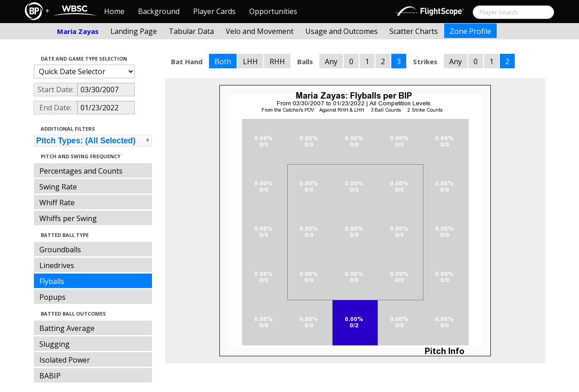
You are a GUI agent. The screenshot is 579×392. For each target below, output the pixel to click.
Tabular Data (191, 31)
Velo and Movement (260, 31)
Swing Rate (58, 187)
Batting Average (67, 328)
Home (114, 11)
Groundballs (60, 250)
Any (331, 61)
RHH (277, 61)
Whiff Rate (57, 203)
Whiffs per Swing (68, 218)
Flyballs (52, 281)
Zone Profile (470, 31)
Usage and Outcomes (342, 31)
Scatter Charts (414, 31)
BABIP (50, 376)
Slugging (55, 344)
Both (223, 61)
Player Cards (214, 11)
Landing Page (134, 31)
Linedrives (57, 265)
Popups (52, 297)
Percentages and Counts (81, 171)
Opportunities (273, 11)
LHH (250, 61)
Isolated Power (65, 360)
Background (159, 11)
